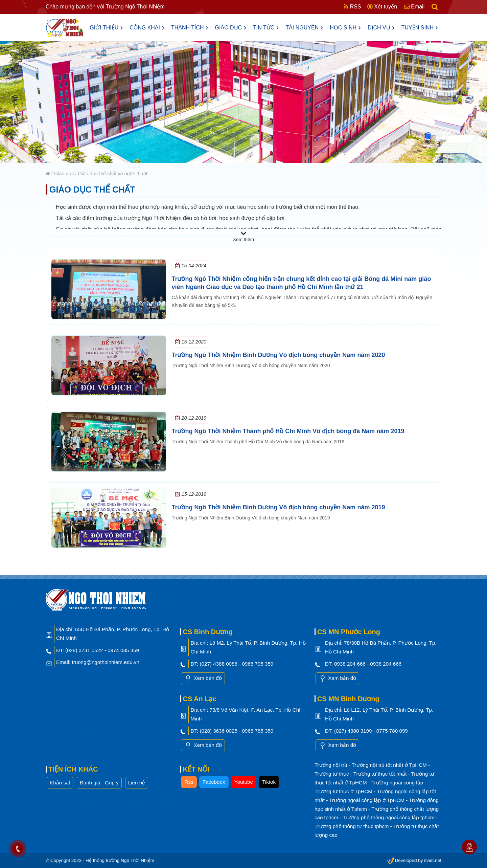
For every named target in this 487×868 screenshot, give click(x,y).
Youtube (244, 782)
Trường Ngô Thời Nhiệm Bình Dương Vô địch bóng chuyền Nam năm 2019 (278, 507)
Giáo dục (231, 27)
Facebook (214, 782)
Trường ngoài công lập (398, 783)
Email (414, 7)
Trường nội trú (332, 765)
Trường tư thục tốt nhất (381, 774)
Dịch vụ (381, 27)
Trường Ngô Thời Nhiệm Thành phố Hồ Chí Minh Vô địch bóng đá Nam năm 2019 (288, 431)
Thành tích (190, 27)
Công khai (147, 27)
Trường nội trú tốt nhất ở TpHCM (390, 765)
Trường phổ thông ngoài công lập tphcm (389, 817)
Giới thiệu (106, 27)
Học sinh (345, 27)
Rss (189, 782)
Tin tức (266, 27)
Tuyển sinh (420, 27)
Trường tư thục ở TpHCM (344, 791)
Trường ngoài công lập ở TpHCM (367, 800)
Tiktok (269, 782)
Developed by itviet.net (414, 860)
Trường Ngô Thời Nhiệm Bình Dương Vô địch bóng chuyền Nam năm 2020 (278, 355)
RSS (352, 7)
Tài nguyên (304, 27)
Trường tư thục (332, 774)
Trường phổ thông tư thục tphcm (352, 826)
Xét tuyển (382, 7)
